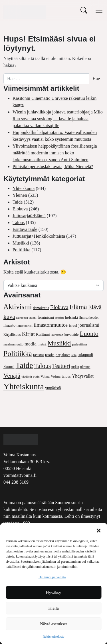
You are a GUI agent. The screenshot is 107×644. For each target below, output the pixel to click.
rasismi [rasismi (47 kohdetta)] (39, 355)
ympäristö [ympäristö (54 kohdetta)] (53, 388)
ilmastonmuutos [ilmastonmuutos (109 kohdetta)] (51, 325)
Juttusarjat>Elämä (29, 216)
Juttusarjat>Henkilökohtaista (39, 236)
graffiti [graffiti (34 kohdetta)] (60, 318)
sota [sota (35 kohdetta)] (74, 355)
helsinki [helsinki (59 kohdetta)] (72, 317)
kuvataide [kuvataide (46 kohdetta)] (71, 335)
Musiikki (21, 243)
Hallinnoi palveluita (52, 577)
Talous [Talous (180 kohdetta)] (42, 366)
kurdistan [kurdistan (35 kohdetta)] (57, 335)
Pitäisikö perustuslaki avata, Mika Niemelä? (53, 166)
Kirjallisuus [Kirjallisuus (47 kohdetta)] (12, 335)
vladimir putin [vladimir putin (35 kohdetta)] (30, 376)
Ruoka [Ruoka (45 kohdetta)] (50, 355)
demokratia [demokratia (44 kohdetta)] (41, 308)
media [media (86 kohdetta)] (31, 344)
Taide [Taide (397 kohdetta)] (24, 365)
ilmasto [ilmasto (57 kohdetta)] (9, 325)
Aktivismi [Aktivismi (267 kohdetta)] (18, 307)
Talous (19, 222)
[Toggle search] (84, 10)
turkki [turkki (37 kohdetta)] (75, 367)
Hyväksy (53, 593)
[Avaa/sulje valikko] (99, 10)
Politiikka (21, 250)
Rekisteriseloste (54, 637)
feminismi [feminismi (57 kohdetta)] (46, 317)
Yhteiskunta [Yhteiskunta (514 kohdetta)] (24, 386)
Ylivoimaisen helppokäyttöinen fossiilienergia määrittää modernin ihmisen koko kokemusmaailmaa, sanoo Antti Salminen (55, 153)
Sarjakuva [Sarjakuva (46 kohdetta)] (63, 355)
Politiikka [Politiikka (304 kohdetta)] (18, 354)
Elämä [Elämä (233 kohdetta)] (78, 307)
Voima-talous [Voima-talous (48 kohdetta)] (61, 376)
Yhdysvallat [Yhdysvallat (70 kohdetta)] (83, 376)
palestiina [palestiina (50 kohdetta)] (80, 344)
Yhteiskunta (24, 188)
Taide (18, 202)
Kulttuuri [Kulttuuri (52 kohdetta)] (43, 335)
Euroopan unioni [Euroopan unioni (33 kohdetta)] (26, 318)
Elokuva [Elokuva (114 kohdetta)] (59, 307)
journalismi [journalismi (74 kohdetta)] (89, 325)
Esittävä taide (25, 229)
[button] (98, 530)
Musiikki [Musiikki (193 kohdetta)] (59, 343)
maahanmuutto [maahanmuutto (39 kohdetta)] (13, 344)
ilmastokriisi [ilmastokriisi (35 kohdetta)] (25, 326)
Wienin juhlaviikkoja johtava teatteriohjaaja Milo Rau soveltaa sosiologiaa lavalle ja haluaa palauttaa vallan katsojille (58, 119)
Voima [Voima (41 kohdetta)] (45, 376)
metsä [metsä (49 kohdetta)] (42, 344)
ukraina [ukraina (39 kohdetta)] (85, 367)
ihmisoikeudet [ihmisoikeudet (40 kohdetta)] (89, 318)
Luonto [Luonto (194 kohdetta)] (89, 334)
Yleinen (20, 195)
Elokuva (20, 209)
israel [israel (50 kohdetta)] (73, 325)
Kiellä (53, 608)
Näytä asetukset (53, 624)
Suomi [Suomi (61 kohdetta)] (9, 366)
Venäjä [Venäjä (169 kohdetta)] (12, 376)
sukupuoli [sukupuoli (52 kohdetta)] (85, 355)
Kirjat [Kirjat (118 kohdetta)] (28, 334)
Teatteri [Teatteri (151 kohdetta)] (61, 366)
